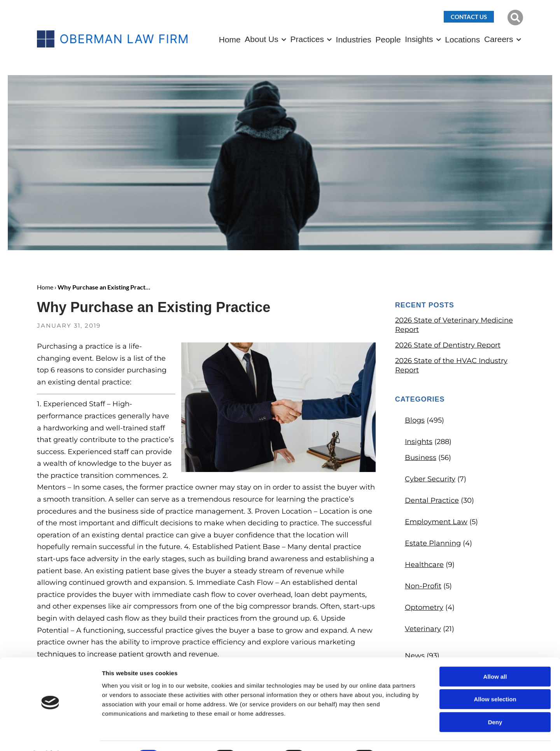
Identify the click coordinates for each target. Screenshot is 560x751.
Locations (462, 39)
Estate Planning (433, 543)
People (388, 39)
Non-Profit (423, 586)
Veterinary (423, 629)
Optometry (424, 607)
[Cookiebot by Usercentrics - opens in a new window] (50, 736)
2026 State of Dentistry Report (448, 345)
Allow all (495, 656)
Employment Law (436, 522)
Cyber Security (430, 479)
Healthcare (424, 565)
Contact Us (469, 17)
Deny (495, 701)
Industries (354, 39)
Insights (419, 39)
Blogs (415, 420)
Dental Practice (432, 500)
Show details (408, 736)
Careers (499, 39)
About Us (261, 39)
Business (421, 458)
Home (230, 39)
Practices (307, 39)
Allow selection (495, 679)
